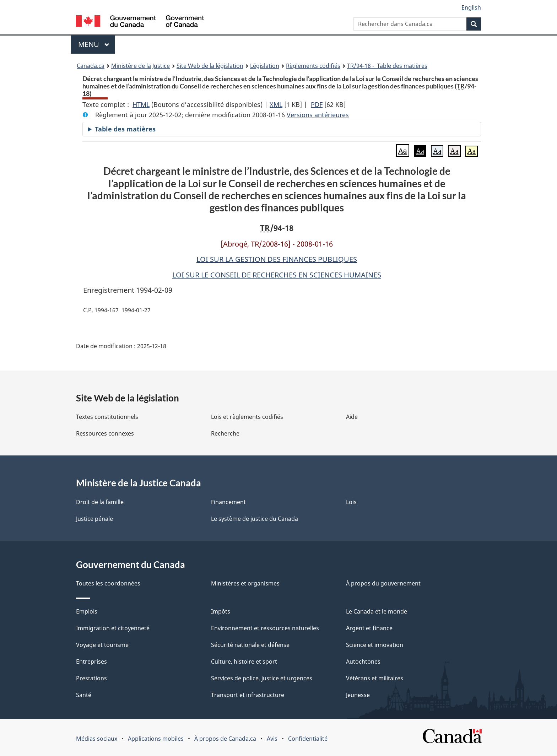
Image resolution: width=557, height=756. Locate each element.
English (471, 7)
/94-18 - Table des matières (387, 66)
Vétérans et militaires (375, 678)
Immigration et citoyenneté (113, 628)
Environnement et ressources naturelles (265, 628)
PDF (317, 104)
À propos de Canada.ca (225, 739)
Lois (351, 502)
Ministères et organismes (245, 583)
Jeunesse (358, 695)
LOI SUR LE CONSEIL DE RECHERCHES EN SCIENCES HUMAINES (277, 275)
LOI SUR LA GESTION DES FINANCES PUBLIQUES (277, 259)
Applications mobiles (156, 739)
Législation (265, 66)
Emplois (87, 611)
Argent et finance (369, 628)
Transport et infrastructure (248, 695)
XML (276, 104)
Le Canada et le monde (377, 611)
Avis (272, 739)
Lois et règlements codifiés (247, 417)
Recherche (225, 433)
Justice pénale (94, 519)
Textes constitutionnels (107, 417)
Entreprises (91, 661)
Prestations (91, 678)
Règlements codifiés (313, 66)
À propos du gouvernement (383, 583)
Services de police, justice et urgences (262, 678)
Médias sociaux (97, 739)
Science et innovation (375, 645)
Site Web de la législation (210, 66)
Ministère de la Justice (140, 66)
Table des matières (125, 129)
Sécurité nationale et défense (250, 645)
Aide (352, 417)
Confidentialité (308, 739)
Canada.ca (91, 66)
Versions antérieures (318, 115)
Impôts (221, 611)
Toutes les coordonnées (108, 583)
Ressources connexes (105, 433)
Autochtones (363, 661)
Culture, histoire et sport (244, 661)
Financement (228, 502)
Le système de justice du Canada (255, 519)
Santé (84, 695)
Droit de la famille (100, 502)
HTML (141, 104)
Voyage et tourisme (102, 645)
